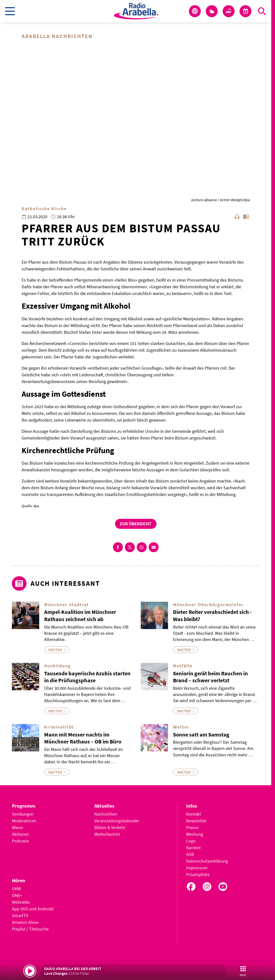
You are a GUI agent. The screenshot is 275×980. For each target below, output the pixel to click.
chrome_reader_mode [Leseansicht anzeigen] (246, 216)
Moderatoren (24, 821)
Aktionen (20, 834)
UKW (16, 889)
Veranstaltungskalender (117, 821)
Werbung (195, 834)
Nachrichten (106, 814)
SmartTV (20, 915)
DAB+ (17, 895)
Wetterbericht (107, 834)
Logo (191, 841)
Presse (192, 827)
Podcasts (20, 841)
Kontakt (194, 814)
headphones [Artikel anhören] (237, 216)
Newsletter (196, 821)
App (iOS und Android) (33, 909)
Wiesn (17, 827)
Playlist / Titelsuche (30, 929)
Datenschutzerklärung (207, 861)
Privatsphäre (198, 874)
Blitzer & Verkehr (110, 827)
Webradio (21, 902)
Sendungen (23, 814)
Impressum (197, 868)
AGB (190, 854)
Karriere (193, 848)
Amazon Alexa (25, 922)
